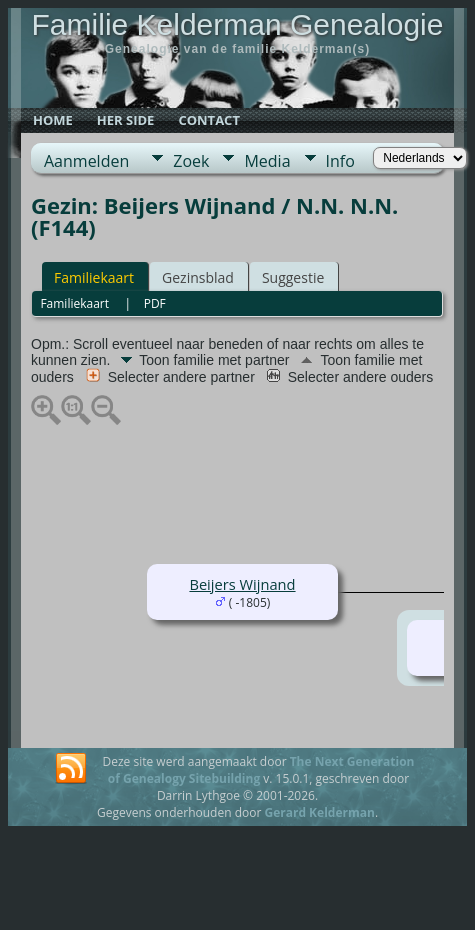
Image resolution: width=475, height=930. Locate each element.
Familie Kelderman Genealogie (238, 24)
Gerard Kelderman (319, 812)
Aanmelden (86, 161)
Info (340, 161)
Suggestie (293, 277)
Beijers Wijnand (242, 584)
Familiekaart (94, 277)
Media (267, 161)
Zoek (191, 161)
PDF (155, 303)
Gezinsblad (198, 277)
